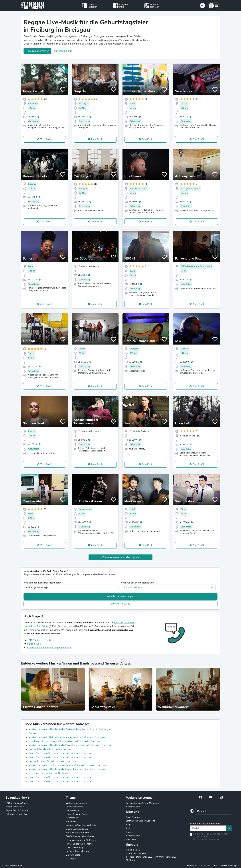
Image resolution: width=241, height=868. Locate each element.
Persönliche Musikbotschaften (80, 836)
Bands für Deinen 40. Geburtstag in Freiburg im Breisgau (60, 781)
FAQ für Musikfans (15, 807)
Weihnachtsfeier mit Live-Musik (81, 825)
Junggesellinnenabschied (78, 851)
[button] (214, 6)
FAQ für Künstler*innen (17, 803)
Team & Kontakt (134, 817)
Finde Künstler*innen (37, 51)
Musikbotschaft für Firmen (78, 833)
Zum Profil (46, 139)
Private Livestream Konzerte (79, 844)
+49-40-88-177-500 (39, 640)
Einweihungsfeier (74, 855)
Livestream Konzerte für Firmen (81, 840)
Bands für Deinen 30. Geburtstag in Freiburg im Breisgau (60, 777)
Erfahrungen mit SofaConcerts (141, 821)
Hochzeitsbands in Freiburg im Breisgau (50, 749)
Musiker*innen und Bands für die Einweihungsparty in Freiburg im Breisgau (70, 745)
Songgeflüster (133, 807)
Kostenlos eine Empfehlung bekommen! (49, 648)
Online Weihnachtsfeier (77, 829)
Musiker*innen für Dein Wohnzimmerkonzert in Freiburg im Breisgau (67, 737)
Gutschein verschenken (17, 814)
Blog (128, 824)
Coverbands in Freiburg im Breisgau (48, 773)
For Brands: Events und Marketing (142, 803)
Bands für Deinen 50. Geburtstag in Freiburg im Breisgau (60, 753)
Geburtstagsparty (74, 807)
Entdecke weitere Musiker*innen (121, 557)
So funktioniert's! (64, 51)
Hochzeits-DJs (73, 818)
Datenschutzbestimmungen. (207, 839)
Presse (129, 832)
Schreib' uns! (34, 644)
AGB (215, 866)
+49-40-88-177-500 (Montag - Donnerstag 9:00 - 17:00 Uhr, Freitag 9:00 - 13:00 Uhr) (152, 857)
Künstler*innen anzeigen (121, 596)
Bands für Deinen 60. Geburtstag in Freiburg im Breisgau (60, 757)
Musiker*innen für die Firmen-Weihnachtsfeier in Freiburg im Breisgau (67, 765)
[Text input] (208, 828)
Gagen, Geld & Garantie (17, 810)
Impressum (192, 866)
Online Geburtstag (75, 848)
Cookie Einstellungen (229, 866)
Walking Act (72, 859)
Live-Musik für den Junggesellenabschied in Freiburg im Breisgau (64, 741)
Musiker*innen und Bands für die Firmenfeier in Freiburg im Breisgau (67, 769)
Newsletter (131, 839)
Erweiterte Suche (121, 604)
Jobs (128, 828)
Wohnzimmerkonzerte (76, 803)
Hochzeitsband (73, 810)
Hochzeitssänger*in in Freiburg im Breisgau (52, 761)
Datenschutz (205, 866)
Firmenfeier (71, 822)
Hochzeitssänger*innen (77, 814)
